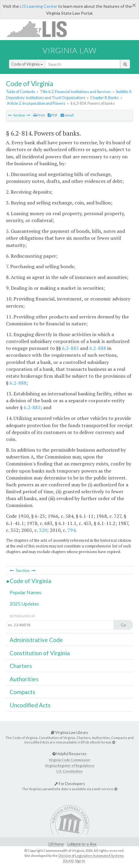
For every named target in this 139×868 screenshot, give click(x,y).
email (67, 115)
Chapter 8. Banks (104, 98)
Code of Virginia (27, 64)
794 (71, 530)
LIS (40, 29)
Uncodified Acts (30, 705)
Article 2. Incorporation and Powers (36, 103)
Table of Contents (21, 92)
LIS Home (56, 844)
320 (43, 530)
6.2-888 (98, 348)
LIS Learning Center (38, 6)
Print (39, 115)
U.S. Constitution (69, 771)
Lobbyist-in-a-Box (82, 844)
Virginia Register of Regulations (70, 765)
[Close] (134, 5)
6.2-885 (70, 348)
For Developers (70, 784)
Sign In (80, 861)
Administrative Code (36, 640)
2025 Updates (24, 604)
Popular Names (25, 592)
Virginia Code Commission (69, 760)
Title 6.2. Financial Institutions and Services (75, 92)
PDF (53, 115)
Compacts (22, 692)
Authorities (24, 679)
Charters (21, 666)
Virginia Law (69, 50)
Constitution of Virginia (40, 653)
